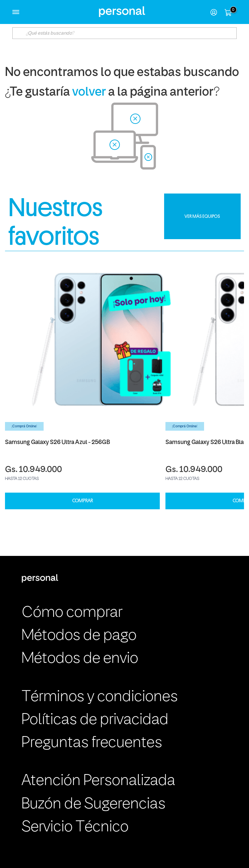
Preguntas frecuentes (92, 743)
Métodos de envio (80, 659)
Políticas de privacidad (95, 720)
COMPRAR (83, 501)
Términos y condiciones (100, 697)
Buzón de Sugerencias (94, 804)
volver (89, 92)
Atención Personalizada (98, 781)
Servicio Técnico (75, 827)
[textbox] (124, 33)
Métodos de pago (79, 636)
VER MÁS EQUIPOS (202, 216)
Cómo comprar (72, 613)
